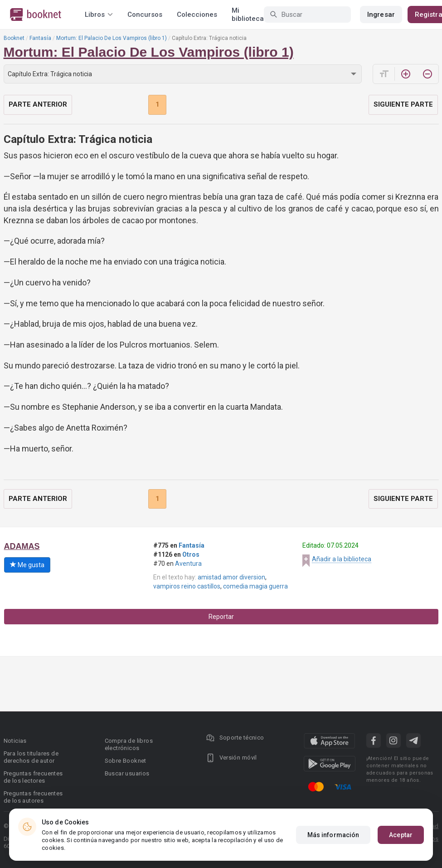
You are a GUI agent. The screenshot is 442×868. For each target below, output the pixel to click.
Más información (333, 835)
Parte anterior (38, 104)
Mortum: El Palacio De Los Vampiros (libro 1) (112, 38)
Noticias (15, 741)
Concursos (145, 15)
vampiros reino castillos (187, 586)
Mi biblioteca (248, 15)
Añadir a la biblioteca (342, 559)
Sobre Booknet (126, 761)
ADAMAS (22, 546)
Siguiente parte (403, 104)
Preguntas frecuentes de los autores (33, 797)
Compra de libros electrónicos (129, 744)
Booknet (14, 38)
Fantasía (40, 38)
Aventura (188, 564)
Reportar (221, 617)
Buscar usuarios (127, 773)
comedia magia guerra (255, 586)
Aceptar (401, 835)
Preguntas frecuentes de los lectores (33, 777)
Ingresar (381, 15)
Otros (191, 554)
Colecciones (197, 15)
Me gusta (27, 565)
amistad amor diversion (231, 577)
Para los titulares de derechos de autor (31, 757)
